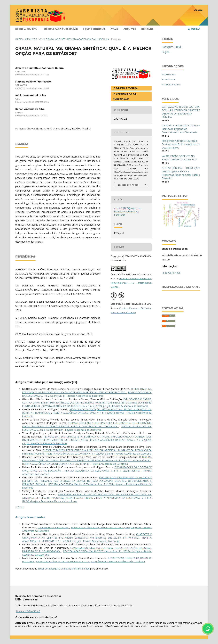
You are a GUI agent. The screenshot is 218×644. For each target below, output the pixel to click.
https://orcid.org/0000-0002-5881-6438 (32, 102)
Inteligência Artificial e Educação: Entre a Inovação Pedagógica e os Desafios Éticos (181, 144)
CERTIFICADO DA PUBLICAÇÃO (125, 96)
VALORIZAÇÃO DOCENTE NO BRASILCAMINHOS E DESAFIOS (179, 158)
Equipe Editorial (94, 29)
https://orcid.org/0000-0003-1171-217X (31, 116)
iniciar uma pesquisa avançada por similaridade (64, 569)
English (166, 52)
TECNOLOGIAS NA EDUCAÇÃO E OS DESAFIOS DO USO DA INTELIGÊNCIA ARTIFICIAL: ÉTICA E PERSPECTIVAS (87, 391)
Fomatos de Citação (127, 185)
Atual (114, 29)
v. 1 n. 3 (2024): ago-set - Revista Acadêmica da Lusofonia (74, 39)
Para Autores (169, 79)
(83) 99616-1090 (172, 273)
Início (19, 39)
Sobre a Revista (26, 29)
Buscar (194, 29)
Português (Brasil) (172, 47)
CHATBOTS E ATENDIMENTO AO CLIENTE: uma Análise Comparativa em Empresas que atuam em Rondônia (87, 536)
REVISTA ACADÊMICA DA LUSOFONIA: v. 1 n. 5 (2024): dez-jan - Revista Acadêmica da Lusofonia (87, 539)
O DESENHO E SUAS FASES (53, 527)
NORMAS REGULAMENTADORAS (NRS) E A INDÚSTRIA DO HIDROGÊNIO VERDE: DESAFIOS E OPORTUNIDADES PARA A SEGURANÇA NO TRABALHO (87, 425)
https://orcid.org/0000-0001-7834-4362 (32, 75)
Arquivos (130, 29)
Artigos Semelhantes (30, 517)
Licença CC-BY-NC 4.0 (28, 611)
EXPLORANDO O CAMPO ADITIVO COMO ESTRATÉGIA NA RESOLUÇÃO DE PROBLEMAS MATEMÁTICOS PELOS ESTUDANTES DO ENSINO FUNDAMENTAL (87, 403)
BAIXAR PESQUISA (126, 88)
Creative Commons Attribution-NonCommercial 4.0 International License (131, 283)
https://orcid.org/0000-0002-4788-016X (32, 89)
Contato (147, 29)
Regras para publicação (61, 29)
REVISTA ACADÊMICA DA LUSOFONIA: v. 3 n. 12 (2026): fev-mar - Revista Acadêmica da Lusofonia (90, 561)
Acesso (198, 10)
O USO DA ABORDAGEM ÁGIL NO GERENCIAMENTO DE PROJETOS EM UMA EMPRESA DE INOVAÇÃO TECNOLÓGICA (87, 459)
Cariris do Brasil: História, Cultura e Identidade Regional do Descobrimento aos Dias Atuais (181, 129)
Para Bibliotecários (172, 85)
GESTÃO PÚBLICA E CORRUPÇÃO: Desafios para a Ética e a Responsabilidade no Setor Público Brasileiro (181, 173)
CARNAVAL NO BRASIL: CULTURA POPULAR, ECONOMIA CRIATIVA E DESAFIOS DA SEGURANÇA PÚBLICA (181, 112)
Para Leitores (169, 74)
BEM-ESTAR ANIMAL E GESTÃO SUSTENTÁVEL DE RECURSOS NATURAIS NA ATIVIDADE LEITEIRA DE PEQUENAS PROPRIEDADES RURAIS (87, 496)
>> (23, 507)
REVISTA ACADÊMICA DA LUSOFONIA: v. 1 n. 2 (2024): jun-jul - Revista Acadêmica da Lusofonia (87, 394)
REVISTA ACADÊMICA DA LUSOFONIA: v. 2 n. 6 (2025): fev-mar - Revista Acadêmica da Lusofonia (87, 428)
